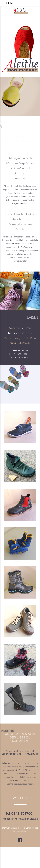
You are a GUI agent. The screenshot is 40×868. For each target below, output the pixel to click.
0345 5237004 (23, 814)
